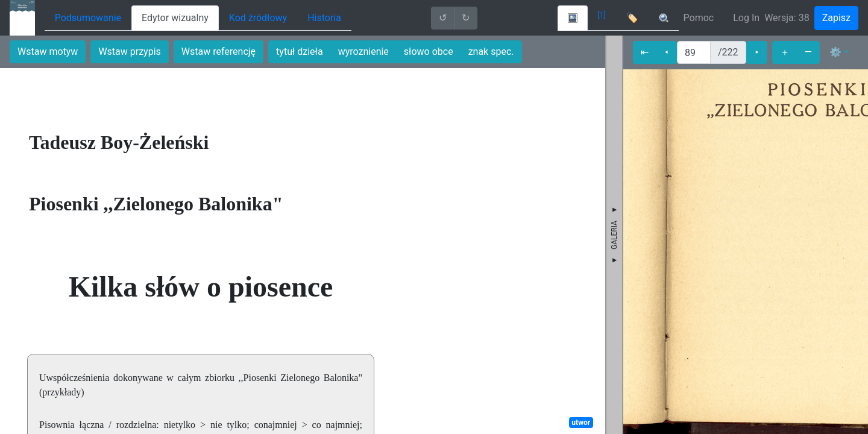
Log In (746, 18)
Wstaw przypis (129, 52)
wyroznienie (363, 52)
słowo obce (429, 52)
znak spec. (491, 52)
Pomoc (699, 18)
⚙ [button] (835, 52)
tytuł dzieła (300, 52)
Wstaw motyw (48, 52)
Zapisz (836, 18)
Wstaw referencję (219, 52)
